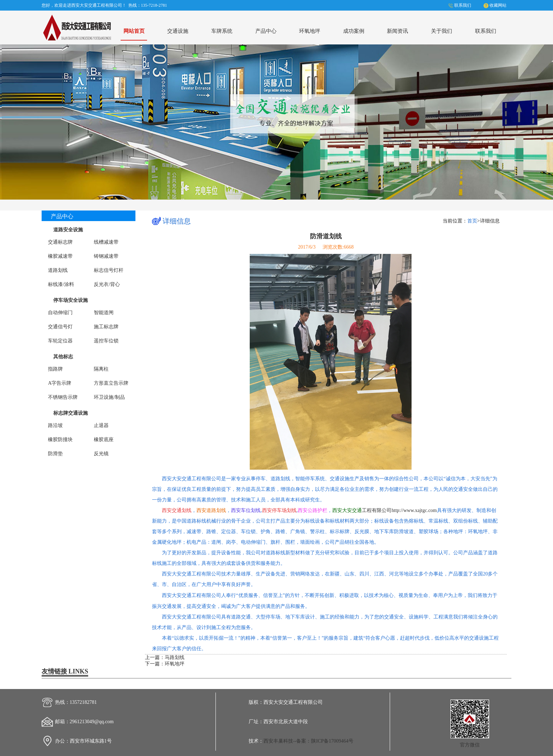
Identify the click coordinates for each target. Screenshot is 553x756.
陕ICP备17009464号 (332, 741)
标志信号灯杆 (109, 270)
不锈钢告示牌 (63, 397)
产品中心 (266, 31)
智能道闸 (104, 313)
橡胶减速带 (60, 256)
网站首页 (134, 31)
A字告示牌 (60, 383)
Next (541, 121)
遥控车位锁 (106, 341)
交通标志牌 (60, 242)
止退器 (101, 425)
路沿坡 (55, 425)
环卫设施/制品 (109, 397)
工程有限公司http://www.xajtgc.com (384, 510)
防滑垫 (55, 454)
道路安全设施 (68, 230)
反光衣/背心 (107, 284)
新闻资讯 (397, 31)
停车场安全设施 (71, 300)
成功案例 (354, 31)
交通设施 (178, 31)
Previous (12, 121)
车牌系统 (222, 31)
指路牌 (55, 369)
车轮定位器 (60, 341)
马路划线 (175, 657)
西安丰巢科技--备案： (287, 741)
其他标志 (63, 357)
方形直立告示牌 (111, 383)
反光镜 (101, 454)
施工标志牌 (106, 327)
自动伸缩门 (60, 313)
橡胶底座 (104, 440)
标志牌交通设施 (71, 413)
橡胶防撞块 (60, 440)
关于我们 (442, 31)
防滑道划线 (326, 236)
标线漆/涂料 (61, 284)
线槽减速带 (106, 242)
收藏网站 (498, 5)
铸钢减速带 (106, 256)
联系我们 (463, 5)
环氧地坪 (310, 31)
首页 (472, 221)
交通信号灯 (60, 327)
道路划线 (58, 270)
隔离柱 (101, 369)
